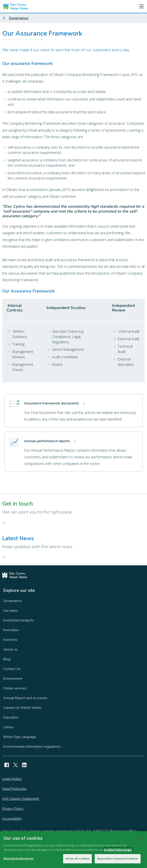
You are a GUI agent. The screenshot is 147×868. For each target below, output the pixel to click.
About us (10, 649)
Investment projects (19, 620)
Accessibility (12, 819)
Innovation (11, 630)
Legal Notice (12, 779)
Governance (19, 18)
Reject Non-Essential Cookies (118, 860)
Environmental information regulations (32, 747)
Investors (10, 640)
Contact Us (12, 669)
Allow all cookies (77, 860)
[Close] (140, 840)
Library (8, 727)
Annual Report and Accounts (25, 698)
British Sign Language (20, 737)
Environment (13, 679)
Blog (7, 659)
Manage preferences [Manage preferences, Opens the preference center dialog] (19, 860)
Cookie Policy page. (118, 851)
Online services (15, 688)
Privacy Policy (13, 809)
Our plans (11, 611)
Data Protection (14, 789)
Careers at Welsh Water (22, 708)
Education (11, 717)
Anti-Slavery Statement (21, 799)
